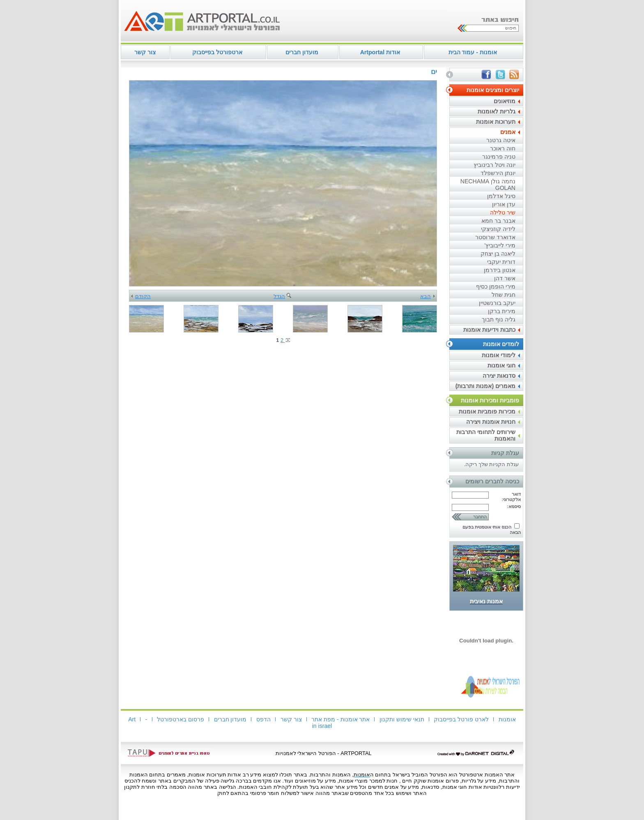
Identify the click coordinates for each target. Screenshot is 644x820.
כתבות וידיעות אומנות (489, 330)
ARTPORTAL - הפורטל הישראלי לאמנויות (324, 753)
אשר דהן (505, 278)
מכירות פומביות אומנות (487, 411)
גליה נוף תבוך (499, 319)
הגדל (283, 296)
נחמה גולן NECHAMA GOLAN (488, 185)
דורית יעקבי (501, 262)
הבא (428, 296)
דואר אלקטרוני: (511, 497)
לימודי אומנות (499, 355)
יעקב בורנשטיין (497, 303)
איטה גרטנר (501, 140)
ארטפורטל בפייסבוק (217, 52)
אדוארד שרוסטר (495, 237)
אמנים (508, 132)
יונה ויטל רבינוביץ (494, 165)
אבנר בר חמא (498, 221)
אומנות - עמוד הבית (473, 52)
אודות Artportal (380, 52)
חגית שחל (504, 295)
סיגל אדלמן (501, 196)
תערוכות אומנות (496, 122)
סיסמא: (514, 506)
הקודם (141, 296)
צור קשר (145, 52)
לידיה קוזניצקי (498, 229)
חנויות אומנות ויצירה (491, 422)
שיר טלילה (503, 213)
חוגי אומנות (501, 365)
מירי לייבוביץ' (500, 245)
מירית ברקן (502, 311)
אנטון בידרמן (500, 270)
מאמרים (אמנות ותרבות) (485, 386)
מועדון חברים (302, 52)
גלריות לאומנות (497, 111)
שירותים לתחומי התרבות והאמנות (486, 435)
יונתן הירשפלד (498, 173)
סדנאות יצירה (499, 376)
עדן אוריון (504, 204)
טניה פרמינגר (499, 157)
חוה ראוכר (503, 148)
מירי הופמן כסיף (496, 286)
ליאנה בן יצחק (498, 254)
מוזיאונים (505, 101)
